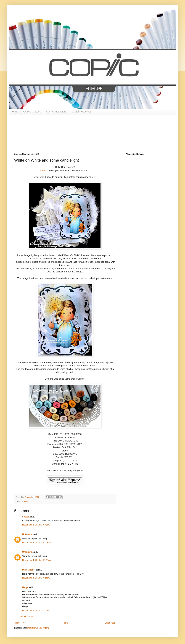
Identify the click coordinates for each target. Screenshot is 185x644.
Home (15, 112)
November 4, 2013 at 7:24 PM (36, 578)
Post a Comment (27, 617)
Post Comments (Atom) (38, 628)
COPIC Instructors (56, 112)
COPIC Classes (32, 112)
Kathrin (44, 170)
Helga (25, 587)
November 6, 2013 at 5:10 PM (36, 611)
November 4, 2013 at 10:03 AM (37, 543)
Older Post (110, 623)
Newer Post (21, 623)
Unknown (27, 534)
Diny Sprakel (29, 570)
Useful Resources (82, 112)
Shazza (26, 517)
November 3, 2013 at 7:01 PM (36, 525)
